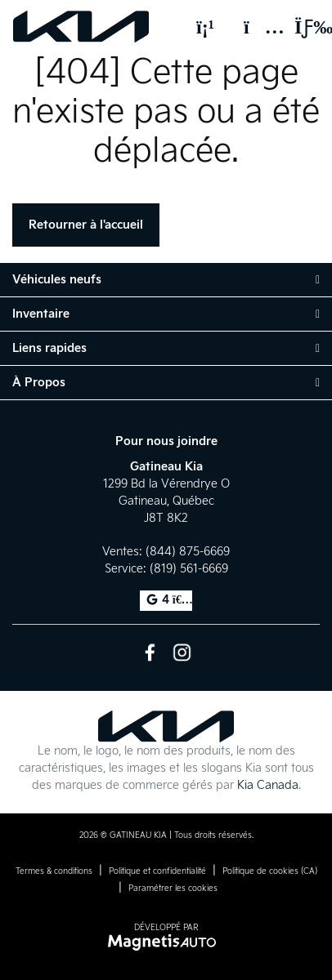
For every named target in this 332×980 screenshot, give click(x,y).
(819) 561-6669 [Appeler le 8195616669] (189, 569)
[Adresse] (256, 27)
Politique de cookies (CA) (270, 871)
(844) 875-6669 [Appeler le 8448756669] (188, 552)
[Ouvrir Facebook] (150, 652)
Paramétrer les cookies (173, 889)
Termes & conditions (54, 871)
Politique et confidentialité (157, 871)
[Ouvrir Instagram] (182, 652)
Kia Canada (268, 785)
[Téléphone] (205, 27)
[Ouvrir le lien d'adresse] (166, 501)
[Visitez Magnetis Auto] (166, 942)
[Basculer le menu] (300, 27)
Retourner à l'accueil (86, 225)
